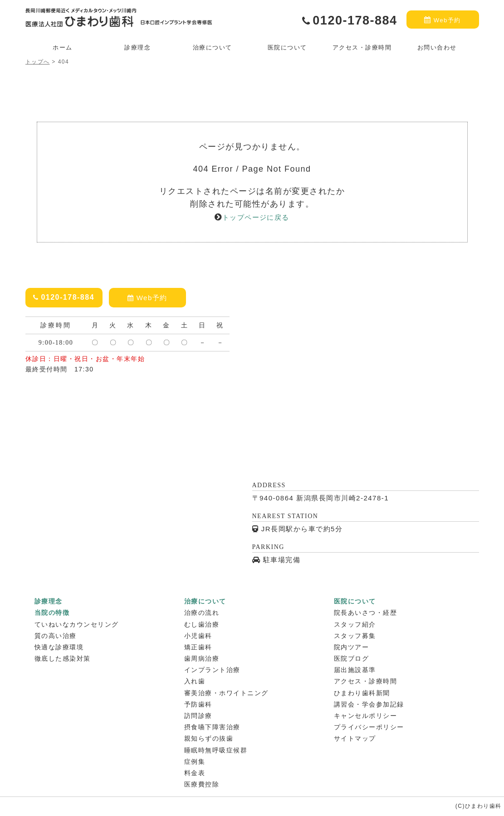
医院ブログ (352, 658)
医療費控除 (202, 784)
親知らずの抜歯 (209, 738)
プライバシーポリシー (369, 727)
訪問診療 (198, 716)
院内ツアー (352, 647)
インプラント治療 (212, 670)
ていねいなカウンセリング (77, 624)
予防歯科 (198, 704)
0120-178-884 (350, 20)
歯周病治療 (202, 658)
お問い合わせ (437, 47)
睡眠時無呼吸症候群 (216, 750)
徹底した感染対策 (63, 658)
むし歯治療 (202, 624)
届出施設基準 (355, 670)
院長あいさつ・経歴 (366, 613)
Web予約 (443, 20)
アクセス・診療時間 (362, 47)
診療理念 (137, 47)
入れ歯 (195, 681)
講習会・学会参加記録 (369, 704)
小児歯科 (198, 636)
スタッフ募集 (355, 636)
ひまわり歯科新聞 (362, 693)
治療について (213, 47)
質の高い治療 (56, 636)
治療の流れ (202, 613)
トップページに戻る (256, 217)
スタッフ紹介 (355, 624)
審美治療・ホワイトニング (226, 693)
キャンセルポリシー (366, 716)
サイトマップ (355, 738)
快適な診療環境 (59, 647)
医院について (287, 47)
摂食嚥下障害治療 (212, 727)
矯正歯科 (198, 647)
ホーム (63, 47)
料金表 (195, 773)
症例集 (195, 762)
